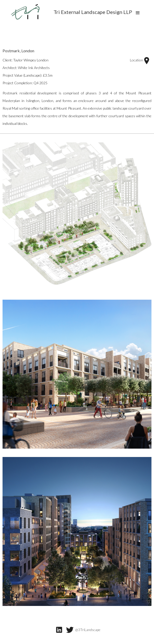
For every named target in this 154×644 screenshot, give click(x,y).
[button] (138, 13)
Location (140, 61)
